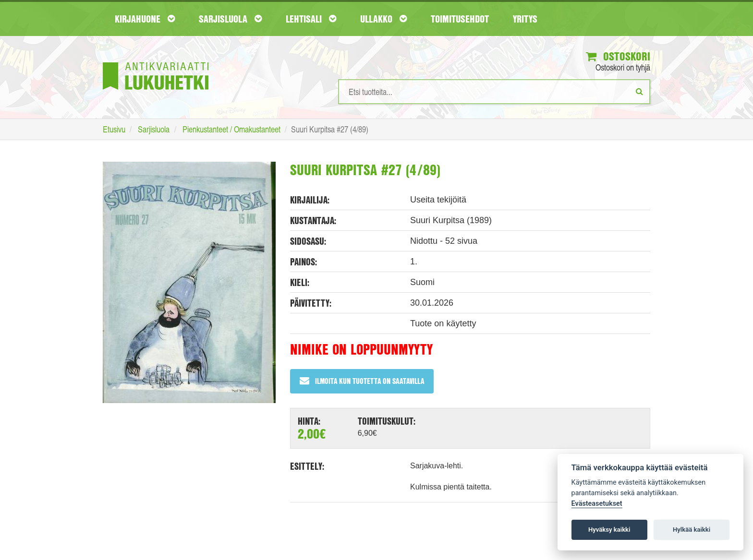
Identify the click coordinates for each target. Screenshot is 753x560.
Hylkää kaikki (692, 530)
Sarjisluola (230, 19)
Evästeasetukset (597, 504)
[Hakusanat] (494, 92)
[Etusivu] (156, 62)
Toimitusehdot (460, 19)
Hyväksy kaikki (609, 530)
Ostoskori (618, 56)
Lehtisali (311, 19)
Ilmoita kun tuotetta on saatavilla (362, 381)
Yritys (525, 19)
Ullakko (383, 19)
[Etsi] (639, 91)
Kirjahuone (145, 19)
